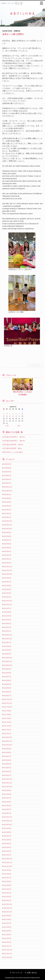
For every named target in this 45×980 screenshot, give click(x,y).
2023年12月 (8, 521)
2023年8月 (8, 536)
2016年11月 (8, 741)
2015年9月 (8, 790)
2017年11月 (8, 703)
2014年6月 (8, 840)
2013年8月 (8, 874)
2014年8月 (8, 832)
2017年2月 (8, 730)
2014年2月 (8, 855)
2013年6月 (8, 881)
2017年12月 (8, 699)
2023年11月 (8, 525)
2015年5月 (8, 806)
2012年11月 (8, 908)
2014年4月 (8, 847)
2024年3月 (8, 510)
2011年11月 (8, 954)
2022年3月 (8, 597)
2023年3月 (8, 555)
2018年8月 (8, 673)
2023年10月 (8, 529)
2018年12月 (8, 658)
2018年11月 (8, 661)
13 (16, 416)
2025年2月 (8, 479)
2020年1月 (8, 631)
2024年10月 (8, 491)
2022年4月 (8, 593)
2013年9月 (8, 870)
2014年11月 (8, 821)
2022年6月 (8, 586)
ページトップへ (36, 365)
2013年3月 (8, 893)
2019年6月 (8, 646)
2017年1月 (8, 734)
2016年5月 (8, 764)
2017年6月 (8, 715)
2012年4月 (8, 935)
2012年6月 (8, 927)
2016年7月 (8, 756)
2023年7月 (8, 540)
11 (10, 416)
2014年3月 (8, 851)
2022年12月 (8, 567)
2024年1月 (8, 517)
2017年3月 (8, 726)
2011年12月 (8, 950)
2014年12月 (8, 817)
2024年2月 (8, 514)
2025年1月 (8, 483)
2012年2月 (8, 942)
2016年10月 (8, 745)
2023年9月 (8, 532)
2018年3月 (8, 688)
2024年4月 (8, 506)
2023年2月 (8, 559)
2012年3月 (8, 938)
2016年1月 (8, 775)
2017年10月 (8, 707)
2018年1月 (8, 696)
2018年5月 (8, 684)
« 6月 (7, 426)
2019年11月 (8, 635)
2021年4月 (8, 620)
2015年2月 (8, 809)
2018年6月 (8, 680)
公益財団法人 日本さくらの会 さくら (22, 3)
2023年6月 (8, 544)
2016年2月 (8, 771)
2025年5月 (8, 472)
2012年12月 (8, 904)
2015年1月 (8, 813)
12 (13, 416)
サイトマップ (16, 973)
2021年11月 (8, 605)
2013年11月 (8, 863)
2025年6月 (8, 468)
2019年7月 (8, 642)
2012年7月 (8, 923)
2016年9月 (8, 749)
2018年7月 (8, 677)
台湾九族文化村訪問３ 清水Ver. (14, 437)
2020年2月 (8, 627)
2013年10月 (8, 866)
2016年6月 (8, 760)
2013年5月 (8, 885)
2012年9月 (8, 916)
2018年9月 (8, 669)
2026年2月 (8, 464)
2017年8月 (8, 711)
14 (19, 416)
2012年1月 (8, 946)
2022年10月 (8, 574)
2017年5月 (8, 718)
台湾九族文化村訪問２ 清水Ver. (14, 441)
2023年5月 (8, 548)
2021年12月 (8, 601)
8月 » (19, 426)
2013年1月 (8, 900)
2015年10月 (8, 787)
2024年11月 (8, 487)
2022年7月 (8, 582)
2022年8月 (8, 578)
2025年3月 (8, 476)
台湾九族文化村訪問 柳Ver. (12, 448)
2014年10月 (8, 825)
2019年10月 (8, 639)
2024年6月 (8, 498)
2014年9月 (8, 828)
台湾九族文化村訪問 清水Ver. (13, 445)
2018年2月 (8, 692)
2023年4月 (8, 551)
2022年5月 (8, 589)
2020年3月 (8, 624)
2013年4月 (8, 889)
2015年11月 (8, 783)
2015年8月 (8, 794)
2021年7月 (8, 608)
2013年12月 (8, 859)
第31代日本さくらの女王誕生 (12, 452)
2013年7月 (8, 878)
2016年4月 (8, 768)
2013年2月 (8, 897)
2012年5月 (8, 931)
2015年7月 (8, 798)
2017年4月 (8, 722)
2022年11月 (8, 570)
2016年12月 (8, 737)
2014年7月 (8, 836)
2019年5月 (8, 650)
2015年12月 (8, 779)
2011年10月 (8, 957)
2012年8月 (8, 919)
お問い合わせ (30, 973)
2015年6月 (8, 802)
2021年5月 (8, 616)
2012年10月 (8, 912)
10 (7, 416)
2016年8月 (8, 753)
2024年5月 (8, 502)
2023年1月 (8, 563)
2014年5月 (8, 844)
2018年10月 (8, 665)
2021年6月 (8, 612)
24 (7, 421)
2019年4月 (8, 654)
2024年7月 (8, 495)
